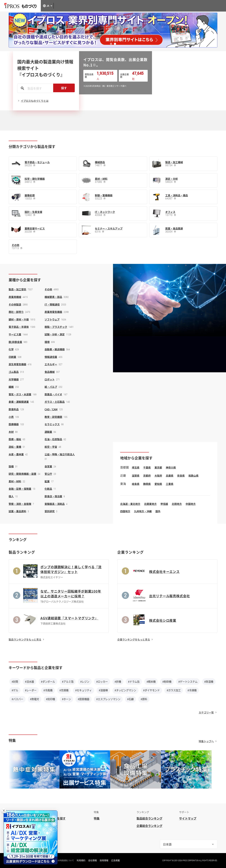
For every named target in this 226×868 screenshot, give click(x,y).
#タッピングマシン (125, 690)
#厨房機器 (84, 699)
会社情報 (93, 860)
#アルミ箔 (68, 682)
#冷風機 (48, 690)
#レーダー (31, 690)
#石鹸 (130, 699)
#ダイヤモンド (151, 690)
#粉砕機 (167, 682)
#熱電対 (34, 699)
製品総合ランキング (149, 818)
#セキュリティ (84, 690)
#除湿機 (209, 682)
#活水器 (29, 682)
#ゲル (15, 690)
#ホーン (66, 699)
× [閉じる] (4, 810)
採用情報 (104, 860)
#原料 (144, 699)
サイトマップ (188, 818)
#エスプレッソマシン (108, 699)
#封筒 (15, 682)
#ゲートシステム (188, 682)
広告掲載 (116, 860)
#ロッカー (102, 682)
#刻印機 (50, 699)
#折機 (118, 682)
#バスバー (17, 699)
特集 (97, 818)
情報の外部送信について (64, 860)
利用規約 (81, 860)
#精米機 (151, 682)
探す (64, 88)
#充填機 (64, 690)
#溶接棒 (103, 690)
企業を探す (58, 818)
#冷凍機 (192, 690)
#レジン (85, 682)
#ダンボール (48, 682)
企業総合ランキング (149, 826)
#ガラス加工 (174, 690)
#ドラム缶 (134, 682)
